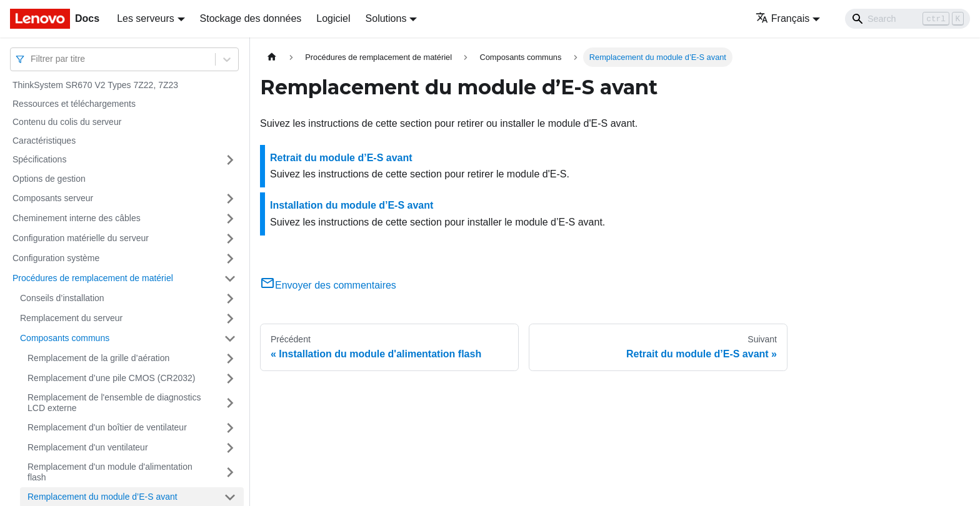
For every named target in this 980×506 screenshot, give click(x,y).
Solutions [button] (386, 18)
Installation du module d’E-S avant (352, 205)
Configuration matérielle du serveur (81, 238)
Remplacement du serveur (71, 318)
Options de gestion (49, 179)
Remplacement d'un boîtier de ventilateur (107, 427)
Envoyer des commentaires (328, 285)
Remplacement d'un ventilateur (88, 447)
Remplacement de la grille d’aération (98, 358)
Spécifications (39, 159)
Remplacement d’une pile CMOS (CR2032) (111, 378)
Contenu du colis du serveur (67, 122)
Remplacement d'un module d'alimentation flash (110, 472)
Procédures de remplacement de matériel (93, 278)
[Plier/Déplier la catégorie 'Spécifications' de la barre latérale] (230, 160)
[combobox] (32, 59)
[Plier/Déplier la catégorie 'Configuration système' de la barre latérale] (230, 259)
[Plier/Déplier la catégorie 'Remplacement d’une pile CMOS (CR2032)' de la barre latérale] (230, 379)
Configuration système (56, 258)
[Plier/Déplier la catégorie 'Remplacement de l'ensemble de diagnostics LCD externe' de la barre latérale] (230, 403)
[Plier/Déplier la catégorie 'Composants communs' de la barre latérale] (230, 339)
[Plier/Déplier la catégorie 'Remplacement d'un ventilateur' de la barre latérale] (230, 448)
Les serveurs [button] (146, 18)
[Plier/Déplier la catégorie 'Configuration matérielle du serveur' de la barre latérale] (230, 239)
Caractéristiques (44, 141)
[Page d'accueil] (272, 57)
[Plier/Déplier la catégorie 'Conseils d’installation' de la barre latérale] (230, 299)
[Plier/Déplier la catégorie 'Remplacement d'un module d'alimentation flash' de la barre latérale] (230, 473)
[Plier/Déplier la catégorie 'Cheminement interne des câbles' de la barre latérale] (230, 219)
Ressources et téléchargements (74, 104)
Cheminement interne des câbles (77, 218)
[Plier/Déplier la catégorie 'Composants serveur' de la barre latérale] (230, 199)
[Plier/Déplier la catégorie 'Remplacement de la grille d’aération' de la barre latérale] (230, 359)
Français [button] (782, 18)
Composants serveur (53, 198)
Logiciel (333, 18)
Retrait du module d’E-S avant (341, 158)
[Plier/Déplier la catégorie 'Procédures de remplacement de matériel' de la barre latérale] (230, 279)
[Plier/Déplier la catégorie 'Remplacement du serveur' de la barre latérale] (230, 319)
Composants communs (65, 338)
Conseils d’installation (62, 298)
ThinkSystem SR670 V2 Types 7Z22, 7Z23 (95, 85)
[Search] (907, 19)
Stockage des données (251, 18)
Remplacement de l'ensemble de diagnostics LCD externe (114, 403)
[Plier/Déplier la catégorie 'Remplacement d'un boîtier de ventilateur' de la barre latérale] (230, 428)
